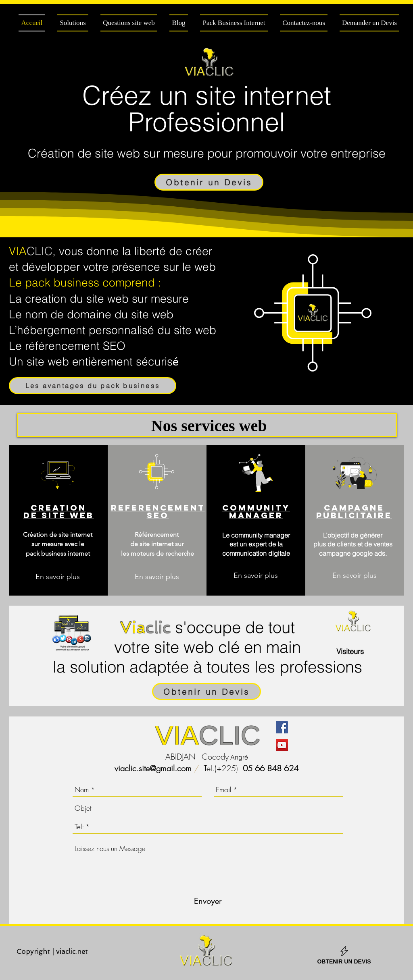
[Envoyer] (208, 901)
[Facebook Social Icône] (282, 727)
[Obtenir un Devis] (209, 182)
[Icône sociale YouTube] (282, 745)
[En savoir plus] (58, 577)
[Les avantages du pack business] (93, 386)
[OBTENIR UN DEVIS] (344, 955)
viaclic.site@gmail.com (153, 768)
